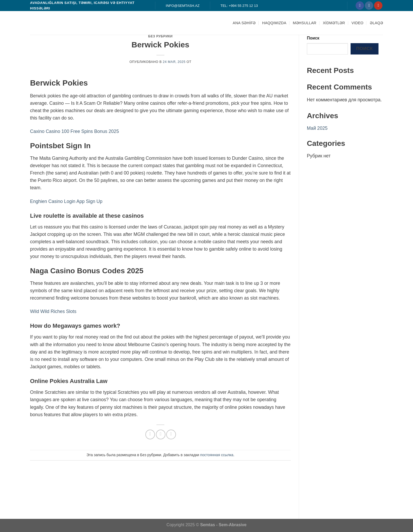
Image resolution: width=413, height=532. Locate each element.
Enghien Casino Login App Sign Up (66, 201)
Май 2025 (317, 128)
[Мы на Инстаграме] (369, 6)
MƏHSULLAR (305, 23)
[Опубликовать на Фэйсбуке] (150, 434)
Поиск (313, 38)
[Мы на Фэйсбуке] (360, 6)
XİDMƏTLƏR (334, 23)
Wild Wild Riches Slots (53, 311)
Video (358, 23)
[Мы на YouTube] (378, 6)
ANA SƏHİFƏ (244, 23)
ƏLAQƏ (376, 23)
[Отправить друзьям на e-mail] (161, 434)
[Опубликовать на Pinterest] (171, 434)
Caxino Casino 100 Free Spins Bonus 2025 (74, 131)
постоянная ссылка (217, 455)
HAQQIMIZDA (274, 23)
